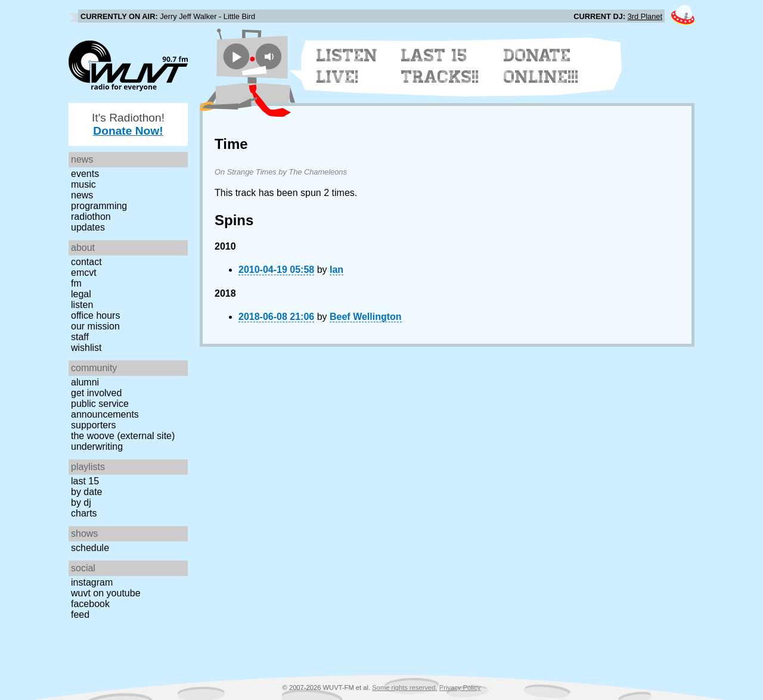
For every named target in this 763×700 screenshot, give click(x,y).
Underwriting (97, 447)
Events (85, 174)
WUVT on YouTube (106, 593)
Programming (99, 206)
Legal (81, 294)
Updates (88, 227)
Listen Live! (347, 66)
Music (83, 184)
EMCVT (84, 273)
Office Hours (95, 315)
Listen (82, 305)
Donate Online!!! (541, 66)
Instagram (92, 582)
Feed (80, 615)
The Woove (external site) (123, 436)
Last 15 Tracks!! (440, 66)
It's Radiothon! (128, 124)
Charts (84, 513)
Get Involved (96, 393)
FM (76, 283)
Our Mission (95, 326)
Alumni (85, 382)
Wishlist (86, 348)
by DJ (81, 503)
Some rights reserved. (404, 687)
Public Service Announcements (105, 409)
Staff (80, 337)
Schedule (90, 548)
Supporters (94, 425)
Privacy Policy (460, 687)
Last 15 (85, 481)
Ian (336, 270)
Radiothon (91, 217)
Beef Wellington (366, 317)
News (82, 195)
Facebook (90, 604)
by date (86, 492)
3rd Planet (645, 16)
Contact (86, 262)
